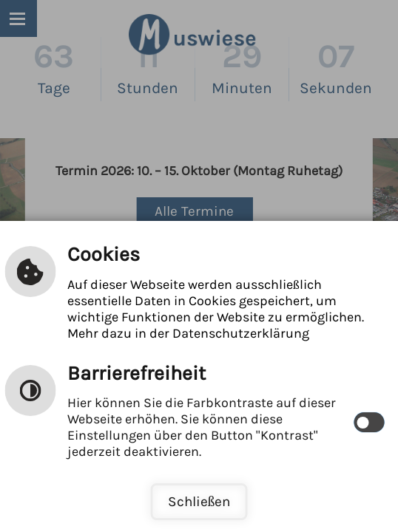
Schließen (199, 501)
